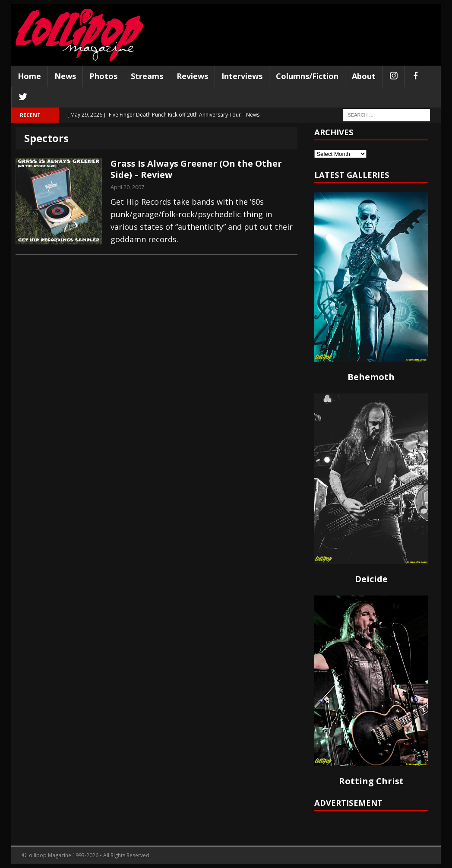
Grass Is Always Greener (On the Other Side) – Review (196, 169)
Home (29, 76)
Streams (147, 76)
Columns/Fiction (307, 76)
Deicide (371, 579)
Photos (103, 76)
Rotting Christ (371, 781)
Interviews (242, 76)
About (364, 76)
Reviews (192, 76)
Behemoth (371, 377)
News (65, 76)
